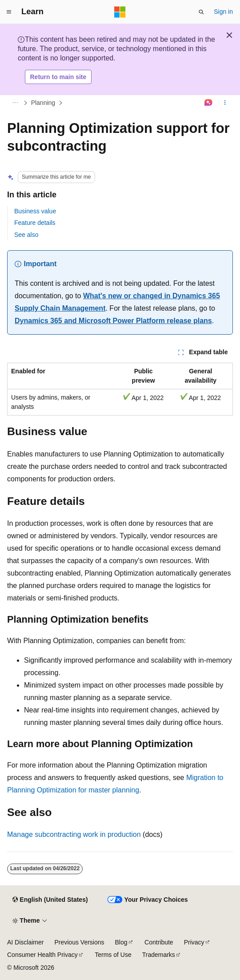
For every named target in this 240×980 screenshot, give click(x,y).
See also (26, 235)
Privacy (194, 942)
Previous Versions (79, 942)
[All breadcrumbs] (15, 103)
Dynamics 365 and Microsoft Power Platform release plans (113, 321)
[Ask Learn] (209, 103)
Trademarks (159, 955)
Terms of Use (113, 955)
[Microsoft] (120, 12)
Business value (35, 211)
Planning (43, 103)
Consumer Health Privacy (42, 955)
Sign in (223, 12)
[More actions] (225, 103)
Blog (121, 942)
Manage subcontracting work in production (74, 834)
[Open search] (201, 12)
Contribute (159, 942)
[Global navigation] (9, 12)
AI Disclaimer (25, 942)
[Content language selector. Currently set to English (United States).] (50, 900)
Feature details (35, 223)
